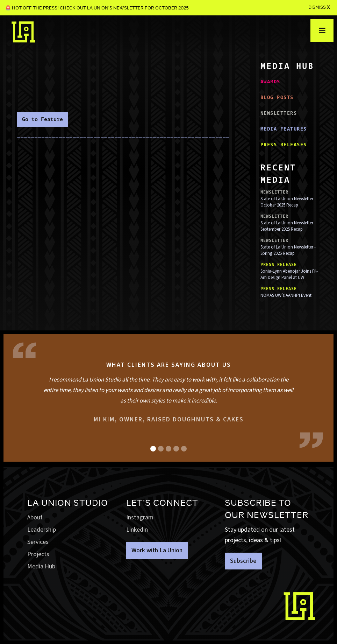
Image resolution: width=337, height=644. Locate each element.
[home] (23, 32)
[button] (322, 30)
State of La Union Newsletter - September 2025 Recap (288, 226)
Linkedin (137, 530)
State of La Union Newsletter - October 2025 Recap (288, 202)
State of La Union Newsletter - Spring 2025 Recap (288, 250)
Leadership (42, 530)
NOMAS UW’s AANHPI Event (286, 295)
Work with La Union (157, 550)
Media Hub (41, 566)
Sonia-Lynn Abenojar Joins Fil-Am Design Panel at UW (289, 274)
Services (38, 542)
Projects (38, 554)
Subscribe (243, 561)
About (35, 517)
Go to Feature (42, 119)
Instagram (140, 517)
